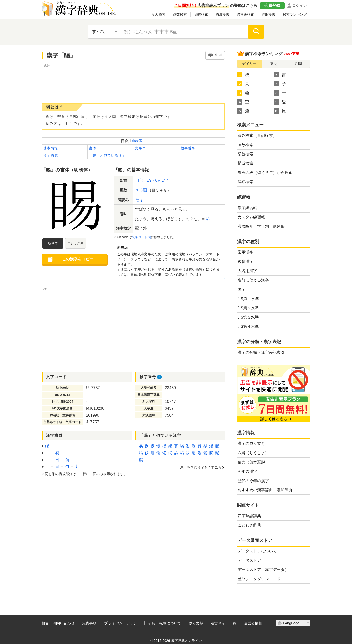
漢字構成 (51, 155)
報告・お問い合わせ (58, 623)
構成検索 (222, 14)
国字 (242, 289)
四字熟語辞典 (249, 516)
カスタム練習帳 (251, 217)
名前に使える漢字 (253, 280)
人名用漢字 (247, 271)
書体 (93, 148)
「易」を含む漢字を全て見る (199, 467)
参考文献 (196, 623)
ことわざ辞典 (249, 525)
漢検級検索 (245, 14)
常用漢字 (245, 252)
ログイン (299, 5)
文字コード (144, 148)
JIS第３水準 (248, 317)
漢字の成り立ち (251, 444)
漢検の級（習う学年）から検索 (265, 173)
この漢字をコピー (78, 259)
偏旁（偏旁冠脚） (253, 462)
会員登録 (272, 5)
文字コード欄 (141, 237)
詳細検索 (268, 14)
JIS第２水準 (248, 308)
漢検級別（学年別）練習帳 (261, 226)
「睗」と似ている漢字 (107, 155)
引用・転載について (165, 623)
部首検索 (201, 14)
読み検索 (159, 14)
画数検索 (180, 14)
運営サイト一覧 (224, 623)
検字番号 (188, 148)
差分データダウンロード (259, 579)
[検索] (256, 32)
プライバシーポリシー (122, 623)
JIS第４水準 (248, 327)
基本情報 (51, 148)
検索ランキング (295, 14)
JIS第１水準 (248, 299)
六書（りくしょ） (253, 453)
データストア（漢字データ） (263, 570)
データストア (249, 560)
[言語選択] (293, 623)
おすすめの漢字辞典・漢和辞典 (265, 490)
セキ (139, 200)
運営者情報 (253, 623)
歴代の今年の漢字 (253, 481)
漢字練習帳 (247, 208)
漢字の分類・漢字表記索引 (261, 352)
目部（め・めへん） (153, 180)
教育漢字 (245, 262)
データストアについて (257, 551)
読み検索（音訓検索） (257, 135)
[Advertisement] (133, 79)
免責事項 (89, 623)
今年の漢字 (247, 471)
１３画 (141, 190)
